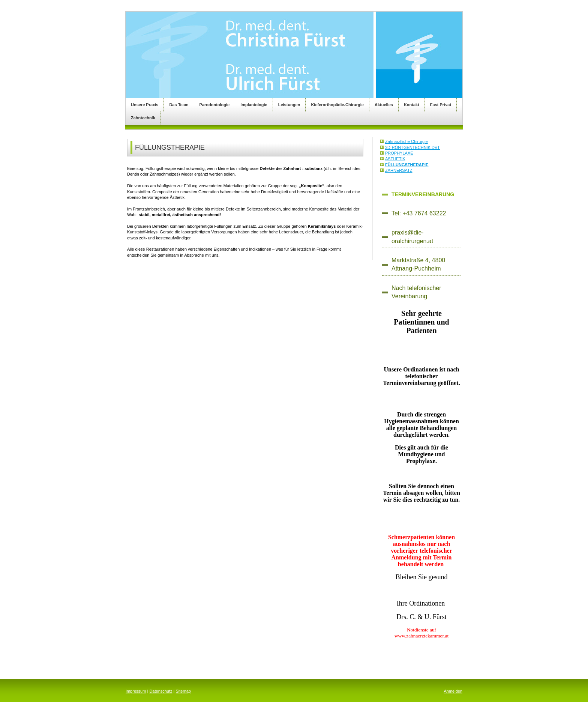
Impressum (136, 691)
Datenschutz (161, 691)
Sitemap (183, 691)
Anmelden (453, 691)
